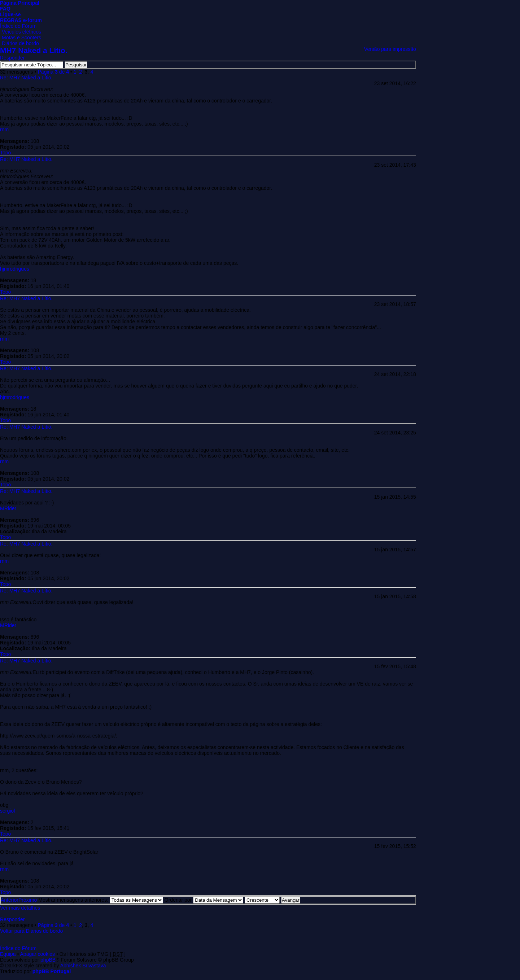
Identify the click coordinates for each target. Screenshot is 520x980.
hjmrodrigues (15, 269)
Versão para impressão (390, 49)
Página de (53, 72)
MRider (8, 508)
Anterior (10, 900)
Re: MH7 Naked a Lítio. (26, 78)
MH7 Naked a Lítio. (34, 50)
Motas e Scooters (21, 38)
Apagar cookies (38, 954)
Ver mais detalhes (20, 908)
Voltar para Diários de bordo (31, 931)
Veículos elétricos (21, 32)
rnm (4, 130)
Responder (12, 58)
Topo (5, 153)
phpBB (48, 960)
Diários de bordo (20, 43)
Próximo (28, 900)
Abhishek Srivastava (83, 966)
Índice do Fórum (18, 26)
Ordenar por (204, 900)
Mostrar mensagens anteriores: (101, 900)
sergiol (7, 811)
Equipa (8, 954)
